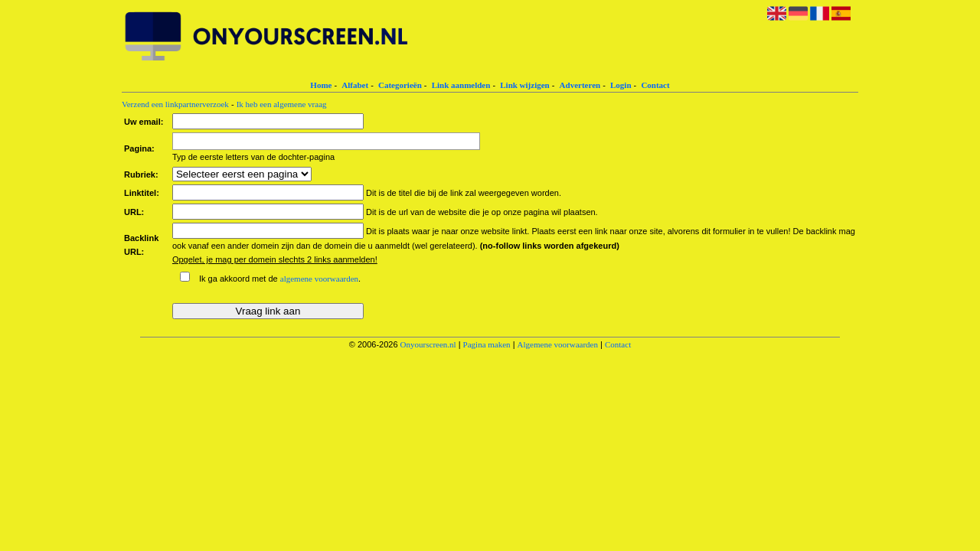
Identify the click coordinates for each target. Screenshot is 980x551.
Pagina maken (487, 344)
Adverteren (580, 85)
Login (621, 85)
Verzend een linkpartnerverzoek (175, 104)
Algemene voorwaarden (558, 344)
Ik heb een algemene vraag (282, 104)
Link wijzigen (524, 85)
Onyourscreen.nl (428, 344)
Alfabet (355, 85)
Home (321, 85)
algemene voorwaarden (319, 279)
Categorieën (400, 85)
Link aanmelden (461, 85)
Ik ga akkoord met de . (280, 279)
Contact (655, 85)
